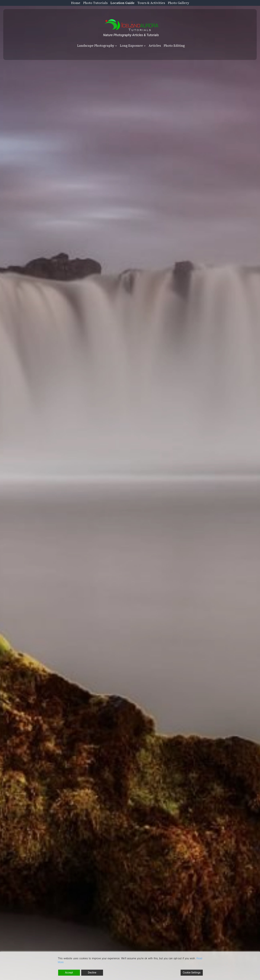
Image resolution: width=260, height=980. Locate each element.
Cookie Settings (192, 973)
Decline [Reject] (92, 973)
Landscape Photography (96, 46)
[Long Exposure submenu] (145, 46)
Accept (69, 973)
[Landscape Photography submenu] (116, 46)
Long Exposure (131, 46)
